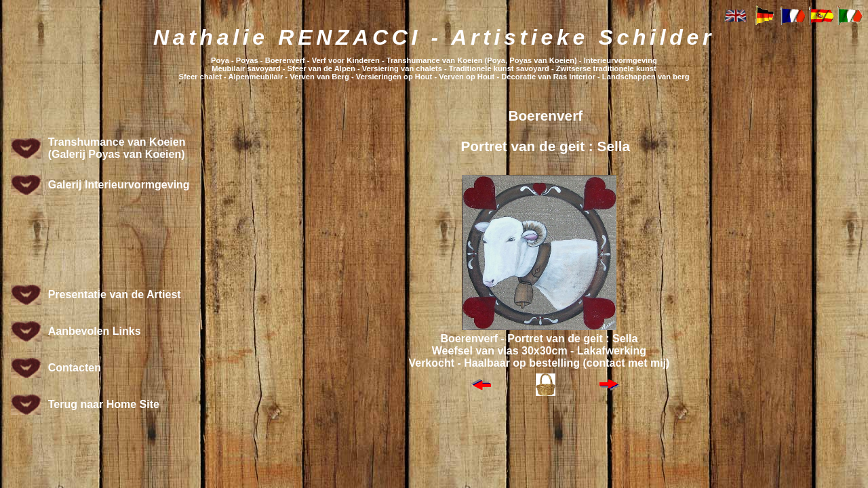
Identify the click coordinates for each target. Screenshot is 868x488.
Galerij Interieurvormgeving (119, 185)
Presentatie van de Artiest (115, 294)
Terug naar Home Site (104, 404)
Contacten (75, 368)
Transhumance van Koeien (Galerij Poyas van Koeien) (117, 148)
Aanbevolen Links (95, 331)
